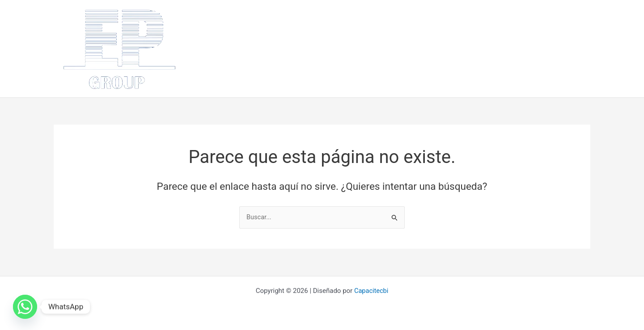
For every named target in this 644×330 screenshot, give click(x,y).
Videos (573, 49)
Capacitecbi (371, 291)
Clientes (497, 49)
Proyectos (457, 49)
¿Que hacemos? (330, 49)
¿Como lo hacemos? (398, 49)
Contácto (536, 49)
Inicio (219, 49)
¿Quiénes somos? (267, 49)
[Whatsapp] (25, 307)
